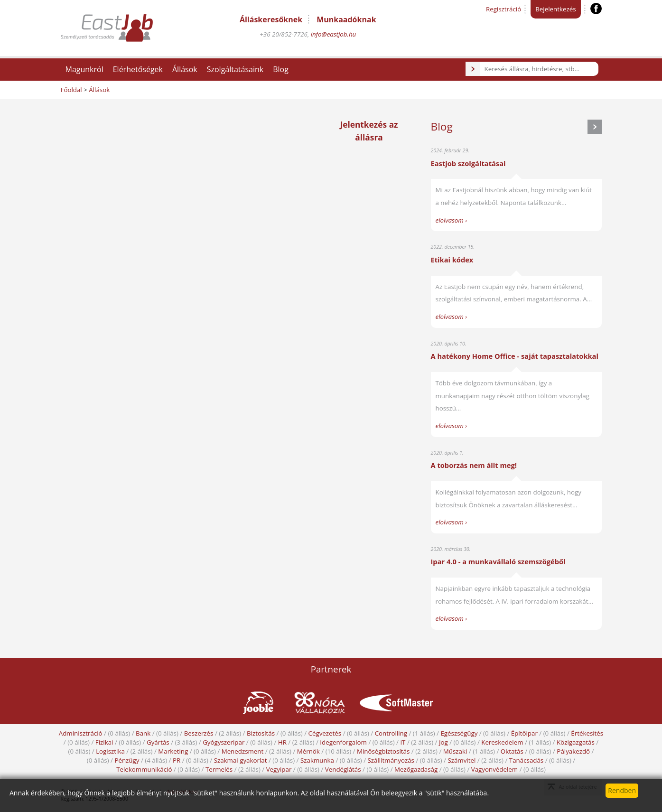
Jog (443, 742)
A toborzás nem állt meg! (474, 465)
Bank (143, 733)
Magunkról (84, 69)
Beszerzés (199, 733)
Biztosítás (261, 733)
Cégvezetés (325, 733)
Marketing (173, 751)
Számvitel (462, 760)
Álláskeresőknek (271, 19)
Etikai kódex (452, 260)
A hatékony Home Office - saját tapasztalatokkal (515, 356)
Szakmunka (317, 760)
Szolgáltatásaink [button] (235, 69)
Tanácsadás (526, 760)
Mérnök (308, 751)
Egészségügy (459, 733)
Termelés (219, 769)
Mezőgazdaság (416, 769)
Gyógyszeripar (224, 742)
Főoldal (71, 90)
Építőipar (524, 733)
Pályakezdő (573, 751)
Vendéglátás (343, 769)
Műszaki (455, 751)
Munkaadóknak (346, 19)
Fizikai (104, 742)
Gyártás (158, 742)
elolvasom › (452, 220)
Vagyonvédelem (494, 769)
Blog (281, 69)
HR (282, 742)
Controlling (391, 733)
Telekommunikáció (144, 769)
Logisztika (110, 751)
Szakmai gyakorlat (241, 760)
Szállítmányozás (391, 760)
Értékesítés (587, 733)
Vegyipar (279, 769)
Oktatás (512, 751)
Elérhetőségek (138, 69)
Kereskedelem (502, 742)
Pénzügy (127, 760)
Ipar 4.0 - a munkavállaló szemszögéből (498, 561)
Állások (185, 69)
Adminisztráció (81, 733)
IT (403, 742)
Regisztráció (503, 9)
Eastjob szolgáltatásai (468, 163)
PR (177, 760)
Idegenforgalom (343, 742)
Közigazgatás (576, 742)
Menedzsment (243, 751)
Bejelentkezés (555, 9)
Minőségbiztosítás (383, 751)
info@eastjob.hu (334, 34)
